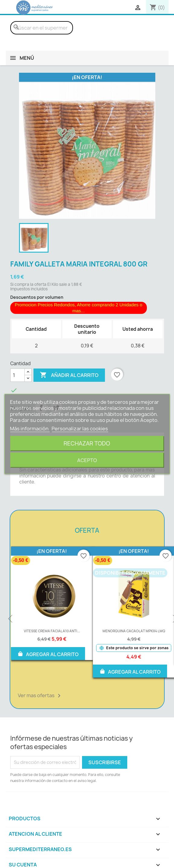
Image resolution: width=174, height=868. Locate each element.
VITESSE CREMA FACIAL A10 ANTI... (52, 631)
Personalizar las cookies (80, 429)
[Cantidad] (17, 375)
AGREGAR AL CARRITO (48, 654)
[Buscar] (42, 28)
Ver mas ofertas (40, 696)
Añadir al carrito (69, 375)
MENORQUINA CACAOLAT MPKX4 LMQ (134, 631)
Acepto (87, 460)
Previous (11, 619)
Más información (30, 429)
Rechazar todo (87, 444)
